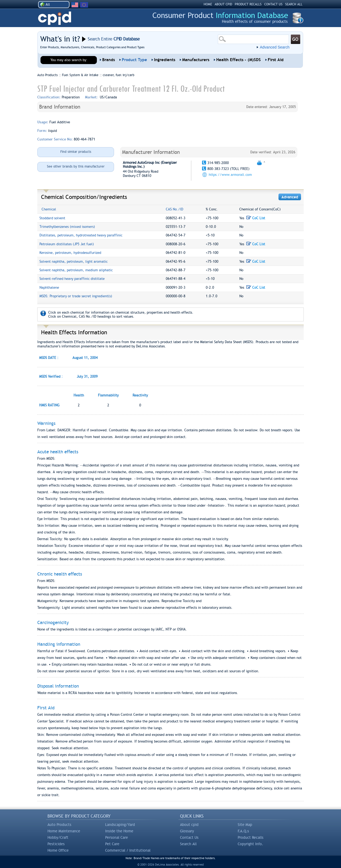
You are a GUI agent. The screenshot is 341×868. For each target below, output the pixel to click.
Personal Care (117, 837)
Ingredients (165, 60)
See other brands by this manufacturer (76, 166)
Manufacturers (196, 60)
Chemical (49, 209)
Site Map (245, 825)
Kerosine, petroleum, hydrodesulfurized (70, 253)
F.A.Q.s (243, 831)
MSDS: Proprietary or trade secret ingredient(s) (76, 296)
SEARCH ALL (294, 4)
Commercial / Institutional (128, 850)
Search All (188, 844)
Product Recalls (251, 837)
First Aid (276, 60)
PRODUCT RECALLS (248, 4)
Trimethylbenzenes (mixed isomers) (67, 227)
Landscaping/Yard (120, 825)
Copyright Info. (250, 844)
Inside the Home (119, 831)
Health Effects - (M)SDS (239, 60)
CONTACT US (273, 4)
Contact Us (189, 837)
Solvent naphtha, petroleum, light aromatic (74, 261)
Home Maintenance (64, 831)
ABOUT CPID (223, 4)
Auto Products (59, 825)
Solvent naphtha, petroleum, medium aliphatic (76, 270)
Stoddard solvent (52, 218)
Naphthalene (49, 288)
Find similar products (76, 152)
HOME (208, 4)
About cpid (189, 825)
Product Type (134, 60)
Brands (109, 60)
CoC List (256, 218)
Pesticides (56, 844)
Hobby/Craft (58, 837)
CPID (55, 18)
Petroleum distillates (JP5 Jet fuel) (67, 244)
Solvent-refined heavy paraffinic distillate (72, 279)
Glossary (187, 831)
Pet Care (112, 844)
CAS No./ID (175, 209)
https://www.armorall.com (230, 175)
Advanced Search (275, 47)
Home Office (58, 850)
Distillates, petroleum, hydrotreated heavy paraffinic (81, 235)
